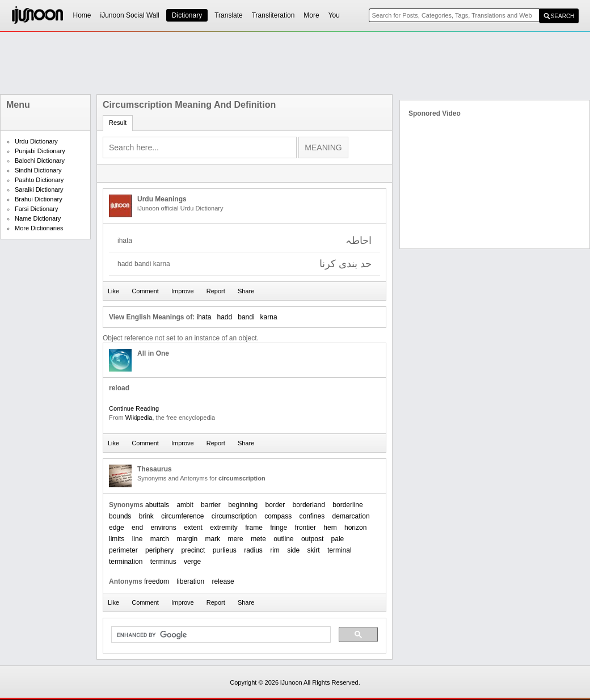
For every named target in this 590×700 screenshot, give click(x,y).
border (275, 505)
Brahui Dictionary (39, 199)
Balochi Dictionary (40, 161)
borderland (309, 505)
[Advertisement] (295, 63)
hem (330, 528)
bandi (246, 317)
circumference (182, 516)
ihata (204, 317)
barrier (211, 505)
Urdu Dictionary (36, 141)
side (293, 550)
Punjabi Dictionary (40, 151)
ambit (185, 505)
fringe (279, 528)
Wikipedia (139, 418)
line (138, 539)
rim (275, 550)
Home (82, 15)
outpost (312, 539)
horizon (355, 528)
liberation (190, 581)
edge (117, 528)
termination (126, 562)
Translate (229, 15)
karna (269, 317)
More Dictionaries (39, 228)
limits (117, 539)
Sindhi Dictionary (38, 170)
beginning (243, 505)
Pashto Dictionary (39, 180)
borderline (347, 505)
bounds (120, 516)
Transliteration (273, 15)
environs (163, 528)
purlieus (225, 550)
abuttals (157, 505)
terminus (163, 562)
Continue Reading (134, 408)
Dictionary (187, 15)
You (334, 15)
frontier (305, 528)
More (311, 15)
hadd (225, 317)
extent (193, 528)
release (223, 581)
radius (253, 550)
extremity (224, 528)
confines (312, 516)
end (137, 528)
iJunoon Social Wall (130, 15)
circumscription (234, 516)
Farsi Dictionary (36, 209)
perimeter (123, 550)
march (160, 539)
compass (278, 516)
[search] (220, 635)
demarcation (351, 516)
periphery (159, 550)
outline (283, 539)
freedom (157, 581)
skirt (314, 550)
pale (338, 539)
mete (258, 539)
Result (118, 123)
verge (192, 562)
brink (146, 516)
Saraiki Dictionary (39, 189)
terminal (340, 550)
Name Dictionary (38, 218)
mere (235, 539)
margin (187, 539)
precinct (193, 550)
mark (212, 539)
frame (254, 528)
